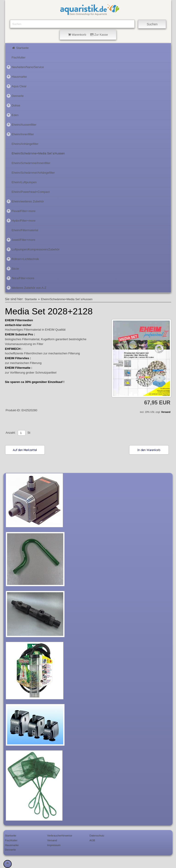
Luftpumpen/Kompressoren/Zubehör (33, 249)
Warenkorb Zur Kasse (88, 35)
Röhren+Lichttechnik (23, 259)
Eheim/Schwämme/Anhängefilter (33, 173)
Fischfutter (19, 57)
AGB (92, 840)
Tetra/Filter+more (21, 278)
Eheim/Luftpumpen (24, 182)
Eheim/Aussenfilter (22, 125)
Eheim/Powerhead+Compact (31, 192)
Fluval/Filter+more (21, 211)
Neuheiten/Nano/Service (25, 67)
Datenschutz (97, 835)
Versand (166, 412)
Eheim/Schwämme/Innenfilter (31, 163)
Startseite (20, 48)
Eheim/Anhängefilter (25, 144)
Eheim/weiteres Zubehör (25, 201)
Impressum (54, 845)
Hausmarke (17, 77)
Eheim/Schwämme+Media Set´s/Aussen (38, 153)
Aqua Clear (17, 86)
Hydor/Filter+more (21, 220)
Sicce (13, 268)
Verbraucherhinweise (60, 835)
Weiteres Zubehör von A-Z (27, 288)
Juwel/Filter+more (21, 240)
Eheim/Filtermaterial (25, 230)
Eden (13, 115)
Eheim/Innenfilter (20, 134)
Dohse (14, 105)
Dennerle (15, 96)
